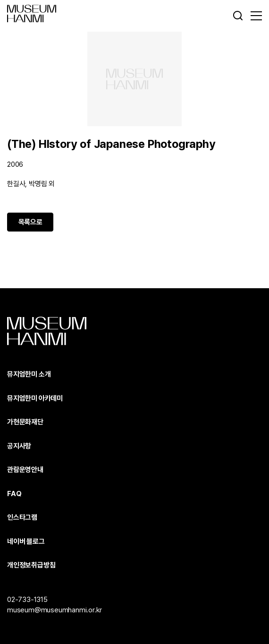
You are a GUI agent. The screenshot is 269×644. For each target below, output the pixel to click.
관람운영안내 (25, 470)
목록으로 (30, 222)
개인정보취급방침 (31, 565)
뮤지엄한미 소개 (29, 374)
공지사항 (19, 446)
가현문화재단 (25, 422)
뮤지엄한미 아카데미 (35, 398)
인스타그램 (22, 517)
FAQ (14, 494)
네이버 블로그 (26, 541)
